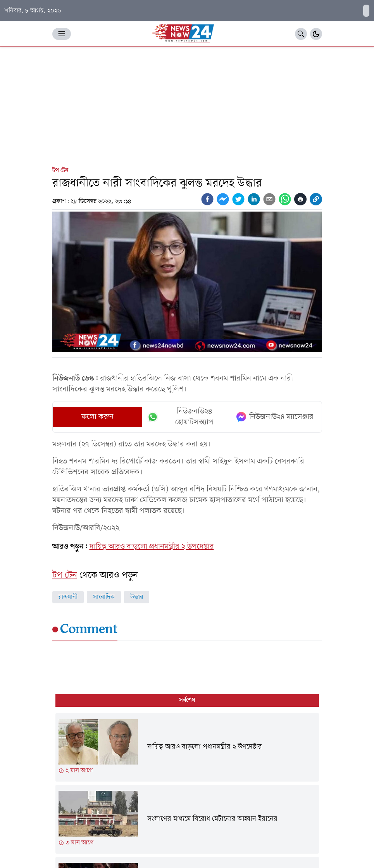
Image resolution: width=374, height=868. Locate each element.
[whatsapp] (285, 199)
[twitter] (238, 199)
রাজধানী (68, 597)
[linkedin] (254, 199)
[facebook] (207, 199)
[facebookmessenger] (223, 199)
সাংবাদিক (104, 597)
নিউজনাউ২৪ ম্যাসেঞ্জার (275, 417)
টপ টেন (60, 170)
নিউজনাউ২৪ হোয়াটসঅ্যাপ (180, 417)
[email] (269, 199)
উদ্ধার (137, 597)
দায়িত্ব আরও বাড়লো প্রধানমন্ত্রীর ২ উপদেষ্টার (152, 547)
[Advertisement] (187, 105)
